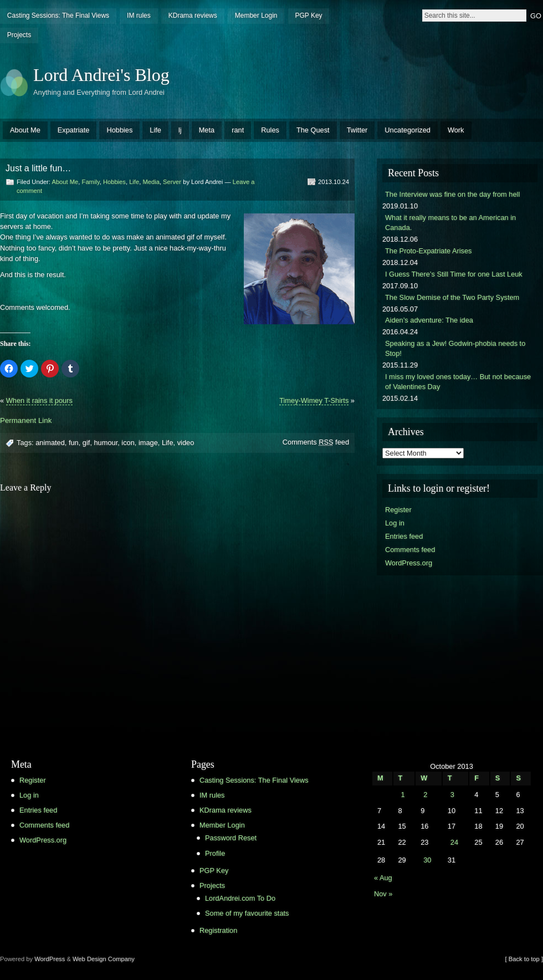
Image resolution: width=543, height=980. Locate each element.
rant (238, 130)
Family (91, 182)
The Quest (313, 130)
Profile (215, 853)
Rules (270, 130)
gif (86, 443)
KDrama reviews (193, 16)
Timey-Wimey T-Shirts (314, 400)
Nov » (383, 894)
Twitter (357, 130)
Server (172, 182)
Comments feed (316, 442)
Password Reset (231, 838)
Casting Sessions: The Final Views (58, 16)
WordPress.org (409, 563)
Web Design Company (104, 959)
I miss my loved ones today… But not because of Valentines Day (458, 382)
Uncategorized (408, 130)
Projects (19, 35)
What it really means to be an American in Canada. (450, 223)
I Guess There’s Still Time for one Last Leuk (454, 274)
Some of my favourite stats (247, 913)
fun (74, 443)
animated (50, 443)
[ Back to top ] (524, 959)
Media (151, 182)
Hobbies (119, 130)
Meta (207, 130)
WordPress (50, 959)
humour (106, 443)
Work (456, 130)
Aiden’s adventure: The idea (429, 320)
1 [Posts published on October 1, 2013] (403, 795)
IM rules (139, 16)
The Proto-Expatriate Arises (428, 251)
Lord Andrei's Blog (101, 75)
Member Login (256, 16)
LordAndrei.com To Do (240, 898)
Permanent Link (26, 420)
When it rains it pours (39, 400)
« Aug (383, 878)
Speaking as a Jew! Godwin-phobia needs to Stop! (455, 348)
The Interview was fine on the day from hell (452, 194)
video (186, 443)
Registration (218, 930)
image (148, 443)
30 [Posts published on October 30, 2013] (427, 860)
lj (180, 130)
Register (398, 510)
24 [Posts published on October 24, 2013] (454, 842)
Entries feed (404, 536)
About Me (25, 130)
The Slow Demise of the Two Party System (452, 297)
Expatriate (74, 130)
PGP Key (308, 16)
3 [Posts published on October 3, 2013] (452, 795)
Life (155, 130)
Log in (395, 523)
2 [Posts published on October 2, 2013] (425, 795)
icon (128, 443)
